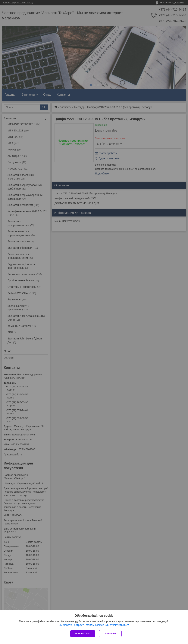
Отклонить (110, 634)
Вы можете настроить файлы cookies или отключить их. (93, 625)
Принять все (83, 634)
